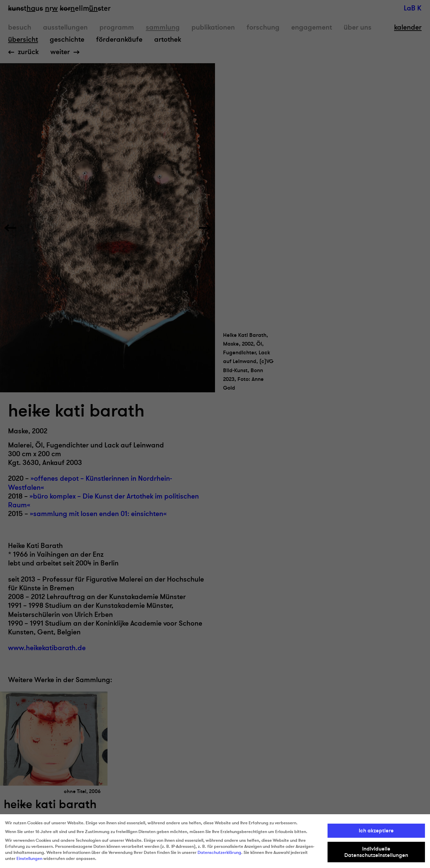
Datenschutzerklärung (219, 853)
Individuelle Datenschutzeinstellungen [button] (376, 852)
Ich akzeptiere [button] (376, 831)
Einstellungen (29, 859)
